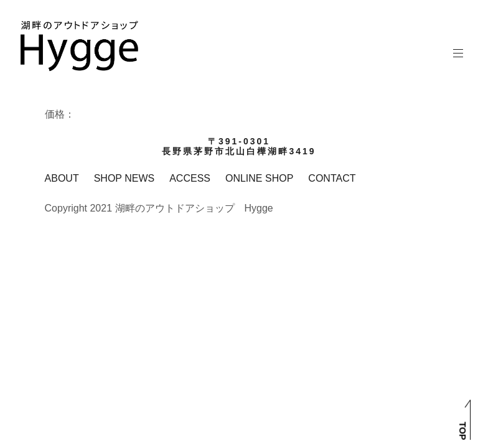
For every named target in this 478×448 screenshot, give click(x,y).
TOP (462, 431)
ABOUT (62, 178)
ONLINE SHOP (259, 178)
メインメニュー (458, 53)
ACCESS (190, 178)
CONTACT (332, 178)
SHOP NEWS (124, 178)
